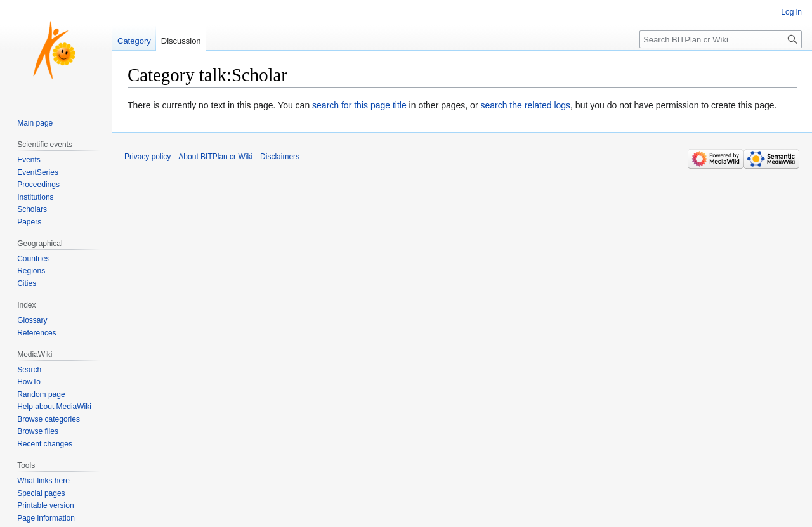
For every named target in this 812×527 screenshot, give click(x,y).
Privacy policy (147, 157)
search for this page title (359, 105)
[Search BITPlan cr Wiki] (721, 39)
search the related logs (525, 105)
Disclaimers (280, 157)
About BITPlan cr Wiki (215, 157)
